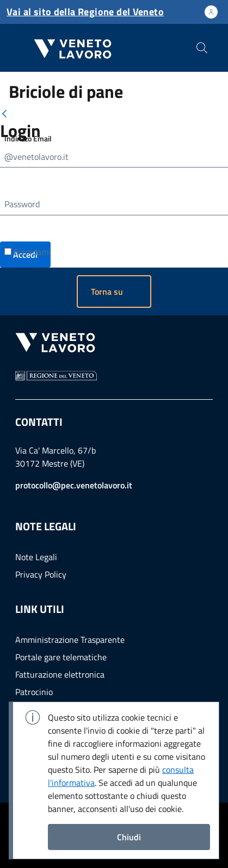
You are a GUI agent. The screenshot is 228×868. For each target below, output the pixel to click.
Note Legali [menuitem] (36, 557)
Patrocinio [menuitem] (34, 692)
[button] (114, 292)
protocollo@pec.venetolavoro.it (74, 485)
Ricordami (27, 252)
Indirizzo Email (28, 138)
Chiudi (129, 837)
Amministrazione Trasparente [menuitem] (70, 640)
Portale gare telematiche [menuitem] (61, 657)
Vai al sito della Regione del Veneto (85, 12)
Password (22, 204)
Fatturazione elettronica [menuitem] (60, 674)
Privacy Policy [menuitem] (41, 574)
